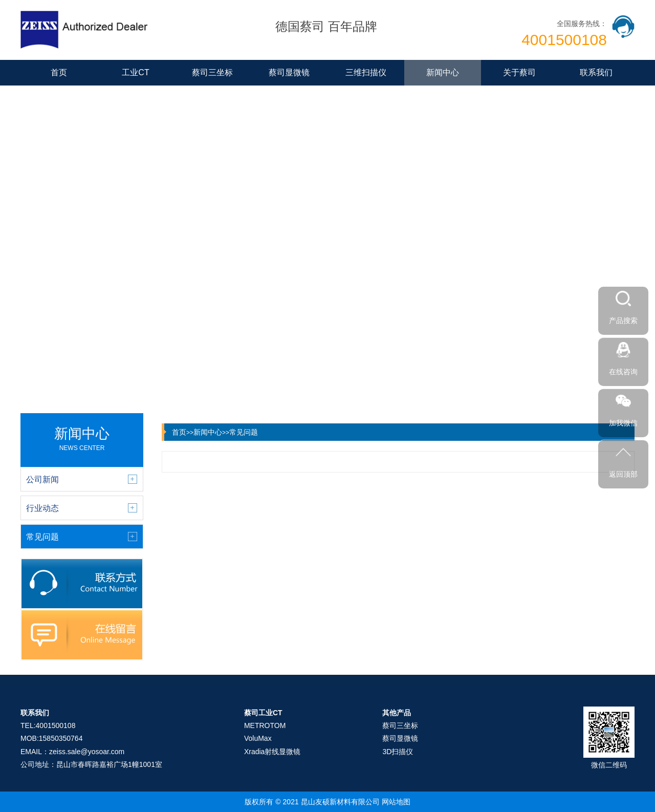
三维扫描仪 (366, 72)
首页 (59, 72)
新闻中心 (443, 72)
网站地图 (396, 802)
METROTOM (265, 725)
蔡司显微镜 (289, 72)
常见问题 (244, 432)
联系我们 (596, 72)
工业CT (135, 72)
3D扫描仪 (398, 752)
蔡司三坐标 (212, 72)
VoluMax (258, 738)
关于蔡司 (519, 72)
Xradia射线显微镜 (272, 752)
